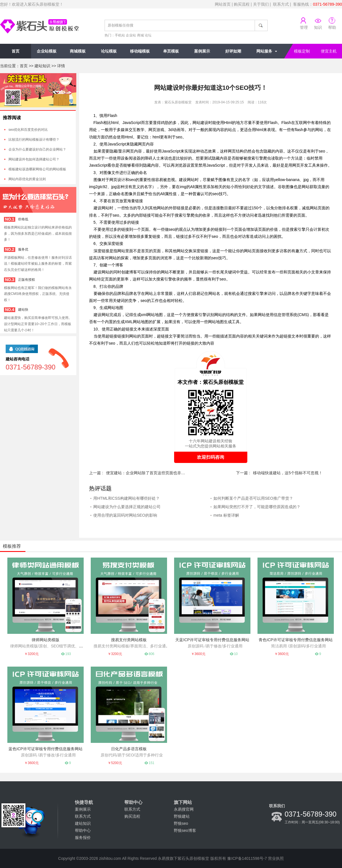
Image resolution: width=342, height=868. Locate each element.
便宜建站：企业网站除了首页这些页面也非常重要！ (146, 473)
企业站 (131, 35)
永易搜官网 (184, 809)
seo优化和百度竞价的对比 (28, 130)
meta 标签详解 (226, 515)
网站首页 (223, 4)
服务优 (23, 249)
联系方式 (281, 4)
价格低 (23, 219)
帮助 (332, 27)
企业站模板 (47, 51)
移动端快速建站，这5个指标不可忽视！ (288, 473)
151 (151, 763)
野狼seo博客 (185, 830)
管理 (304, 27)
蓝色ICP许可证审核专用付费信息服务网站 (45, 749)
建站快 (23, 310)
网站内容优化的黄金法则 (27, 179)
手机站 (120, 35)
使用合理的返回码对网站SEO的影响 (125, 515)
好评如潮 (233, 51)
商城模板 (78, 51)
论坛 (148, 35)
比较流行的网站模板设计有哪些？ (34, 140)
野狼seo (181, 823)
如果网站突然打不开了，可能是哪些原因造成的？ (257, 507)
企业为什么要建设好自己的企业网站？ (37, 149)
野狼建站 (182, 816)
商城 (140, 35)
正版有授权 (27, 280)
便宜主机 (329, 51)
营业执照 (276, 858)
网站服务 (264, 51)
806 (151, 654)
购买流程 (242, 4)
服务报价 (83, 837)
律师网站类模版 (46, 640)
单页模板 (171, 51)
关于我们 (261, 4)
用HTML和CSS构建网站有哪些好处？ (126, 498)
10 (236, 654)
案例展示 (202, 51)
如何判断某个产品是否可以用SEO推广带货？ (253, 498)
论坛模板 (109, 51)
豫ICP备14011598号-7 (247, 858)
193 (68, 654)
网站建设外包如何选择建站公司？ (34, 159)
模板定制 (302, 51)
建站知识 (42, 66)
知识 (318, 27)
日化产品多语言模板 (129, 749)
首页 (16, 51)
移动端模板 (140, 51)
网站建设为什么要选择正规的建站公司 (127, 507)
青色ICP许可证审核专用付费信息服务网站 (296, 640)
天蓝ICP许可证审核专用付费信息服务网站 (212, 640)
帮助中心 (83, 830)
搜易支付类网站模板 (129, 640)
